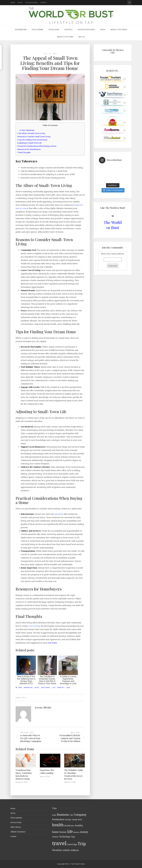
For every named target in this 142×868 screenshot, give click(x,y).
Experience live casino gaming (47, 772)
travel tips (72, 844)
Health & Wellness (86, 30)
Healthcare (69, 826)
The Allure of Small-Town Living (31, 133)
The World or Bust (113, 225)
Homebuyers (28, 688)
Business (63, 815)
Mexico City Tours (65, 37)
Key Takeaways (27, 130)
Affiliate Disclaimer (18, 832)
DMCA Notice (16, 827)
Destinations (21, 30)
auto (54, 815)
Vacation (57, 850)
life (54, 688)
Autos (103, 30)
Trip (82, 844)
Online (55, 837)
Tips (73, 837)
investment (46, 688)
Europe (68, 819)
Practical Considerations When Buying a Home (37, 146)
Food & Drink (37, 30)
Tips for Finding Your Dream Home (32, 140)
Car (71, 815)
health (58, 825)
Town (68, 688)
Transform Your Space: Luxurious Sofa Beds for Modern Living (24, 774)
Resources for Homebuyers (29, 149)
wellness (75, 850)
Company (80, 815)
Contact (44, 3)
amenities (59, 514)
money (84, 832)
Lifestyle (68, 30)
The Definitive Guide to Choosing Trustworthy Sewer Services (74, 774)
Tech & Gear (54, 30)
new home (52, 643)
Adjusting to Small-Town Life (29, 143)
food (80, 820)
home (20, 688)
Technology (65, 837)
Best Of (82, 37)
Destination (58, 819)
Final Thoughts (24, 152)
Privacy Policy (16, 822)
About (20, 3)
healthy (79, 825)
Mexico (77, 832)
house (37, 688)
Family (75, 820)
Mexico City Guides (119, 30)
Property (61, 688)
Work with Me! (31, 3)
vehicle (66, 850)
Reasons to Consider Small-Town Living (34, 137)
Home (13, 3)
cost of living (35, 626)
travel (59, 843)
